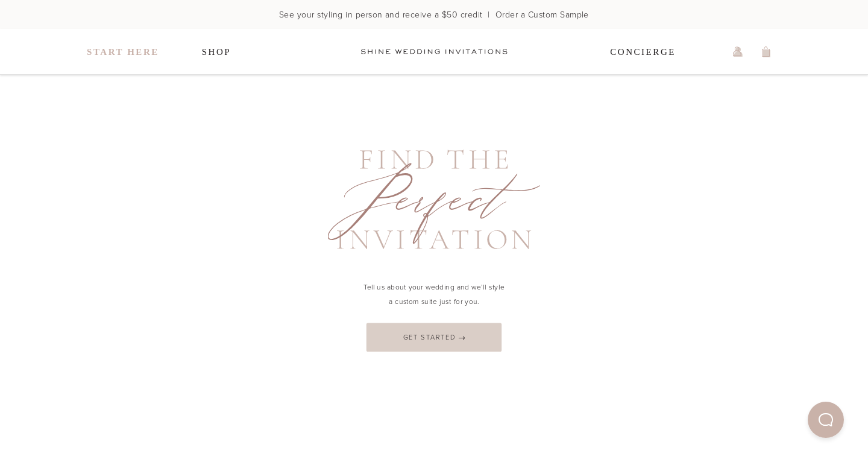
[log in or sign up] (738, 52)
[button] (826, 420)
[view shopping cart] (767, 52)
